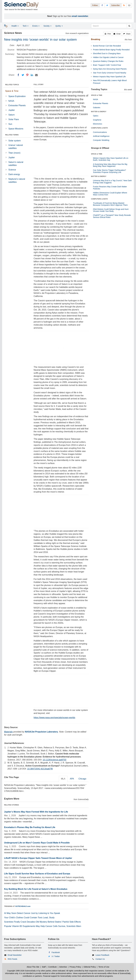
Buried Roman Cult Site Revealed (107, 46)
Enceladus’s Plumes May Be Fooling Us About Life (30, 827)
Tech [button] (25, 26)
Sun (10, 124)
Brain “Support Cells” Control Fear (107, 65)
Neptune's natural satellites (17, 180)
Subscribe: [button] (116, 5)
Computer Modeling (101, 140)
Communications (100, 132)
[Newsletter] (129, 5)
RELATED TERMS (12, 135)
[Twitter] (23, 75)
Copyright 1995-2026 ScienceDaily (21, 971)
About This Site (33, 967)
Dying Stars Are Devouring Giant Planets (110, 69)
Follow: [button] (95, 5)
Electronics (97, 124)
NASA (11, 101)
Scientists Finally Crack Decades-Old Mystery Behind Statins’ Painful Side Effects (42, 922)
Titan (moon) (14, 153)
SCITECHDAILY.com (23, 906)
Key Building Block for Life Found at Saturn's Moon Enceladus (36, 889)
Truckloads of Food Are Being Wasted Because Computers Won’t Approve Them (110, 204)
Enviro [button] (36, 26)
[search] (129, 26)
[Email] (36, 75)
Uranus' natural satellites (16, 147)
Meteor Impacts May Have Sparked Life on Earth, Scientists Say (111, 159)
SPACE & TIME (97, 95)
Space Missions (16, 129)
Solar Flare (14, 119)
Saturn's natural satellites (16, 164)
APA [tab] (72, 779)
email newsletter (80, 16)
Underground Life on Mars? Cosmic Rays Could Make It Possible (37, 843)
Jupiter (12, 110)
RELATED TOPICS (12, 85)
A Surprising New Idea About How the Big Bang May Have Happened (110, 165)
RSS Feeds (12, 959)
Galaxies (97, 108)
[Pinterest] (27, 75)
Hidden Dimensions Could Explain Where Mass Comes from (110, 194)
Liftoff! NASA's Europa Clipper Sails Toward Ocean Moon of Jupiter (38, 858)
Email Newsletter (15, 955)
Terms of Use (104, 967)
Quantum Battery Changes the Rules (108, 61)
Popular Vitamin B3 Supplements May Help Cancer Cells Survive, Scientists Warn (43, 926)
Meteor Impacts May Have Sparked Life (109, 77)
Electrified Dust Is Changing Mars (107, 53)
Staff (44, 967)
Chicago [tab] (82, 779)
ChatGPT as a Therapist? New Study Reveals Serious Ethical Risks (112, 216)
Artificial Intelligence (101, 136)
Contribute (53, 967)
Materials (8, 732)
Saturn (11, 115)
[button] (108, 34)
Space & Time (12, 91)
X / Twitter (56, 956)
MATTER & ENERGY (99, 112)
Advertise (63, 967)
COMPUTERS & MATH (99, 128)
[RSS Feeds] (124, 5)
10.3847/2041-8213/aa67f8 (40, 769)
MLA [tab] (63, 779)
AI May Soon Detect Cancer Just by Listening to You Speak (32, 913)
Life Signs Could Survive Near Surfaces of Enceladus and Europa (37, 874)
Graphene (97, 120)
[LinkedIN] (32, 75)
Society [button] (47, 26)
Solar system (14, 141)
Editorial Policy (90, 967)
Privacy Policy (75, 967)
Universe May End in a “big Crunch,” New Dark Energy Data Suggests (112, 181)
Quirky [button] (59, 26)
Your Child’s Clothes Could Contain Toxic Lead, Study (29, 918)
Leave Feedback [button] (102, 955)
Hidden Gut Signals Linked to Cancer (108, 57)
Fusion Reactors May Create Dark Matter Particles (110, 188)
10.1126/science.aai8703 (54, 760)
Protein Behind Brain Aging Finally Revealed (111, 50)
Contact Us (100, 959)
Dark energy (14, 174)
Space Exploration (17, 96)
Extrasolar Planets (17, 105)
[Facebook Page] (102, 5)
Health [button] (15, 26)
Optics (96, 116)
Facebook (56, 952)
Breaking (95, 39)
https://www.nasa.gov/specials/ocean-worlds (54, 718)
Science (12, 170)
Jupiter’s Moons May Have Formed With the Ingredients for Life (36, 812)
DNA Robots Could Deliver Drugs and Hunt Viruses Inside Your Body (111, 210)
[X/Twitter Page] (107, 5)
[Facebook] (18, 75)
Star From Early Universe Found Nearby (110, 73)
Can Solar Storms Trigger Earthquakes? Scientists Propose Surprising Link (109, 171)
